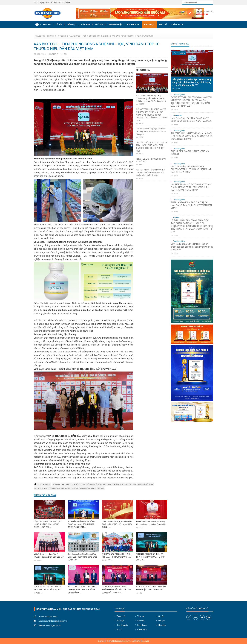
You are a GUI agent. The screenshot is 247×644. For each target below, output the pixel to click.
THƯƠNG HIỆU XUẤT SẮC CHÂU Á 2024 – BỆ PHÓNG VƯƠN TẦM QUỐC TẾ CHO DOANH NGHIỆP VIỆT (152, 148)
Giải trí (163, 25)
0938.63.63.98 (202, 14)
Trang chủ (40, 36)
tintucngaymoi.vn (53, 625)
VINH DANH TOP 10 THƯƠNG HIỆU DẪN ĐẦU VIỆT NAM (131, 484)
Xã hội (59, 25)
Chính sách (177, 25)
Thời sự (47, 25)
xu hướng (47, 484)
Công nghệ (63, 36)
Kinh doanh (133, 25)
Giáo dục (72, 25)
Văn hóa (86, 25)
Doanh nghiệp (115, 25)
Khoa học (149, 25)
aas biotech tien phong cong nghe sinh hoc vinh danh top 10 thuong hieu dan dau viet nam (69, 488)
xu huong (56, 484)
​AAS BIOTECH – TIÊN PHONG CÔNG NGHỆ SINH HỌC (84, 484)
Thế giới (99, 25)
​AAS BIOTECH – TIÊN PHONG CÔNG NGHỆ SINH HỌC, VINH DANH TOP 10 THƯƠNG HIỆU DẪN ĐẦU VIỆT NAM (112, 36)
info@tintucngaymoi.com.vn (56, 621)
